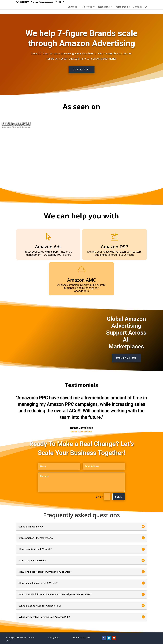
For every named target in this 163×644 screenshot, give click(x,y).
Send (119, 497)
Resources (104, 7)
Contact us (81, 69)
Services (72, 7)
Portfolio (88, 7)
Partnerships (122, 7)
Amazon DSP (114, 247)
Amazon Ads (48, 247)
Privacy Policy (54, 637)
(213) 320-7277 (23, 2)
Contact (137, 7)
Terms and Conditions (81, 637)
